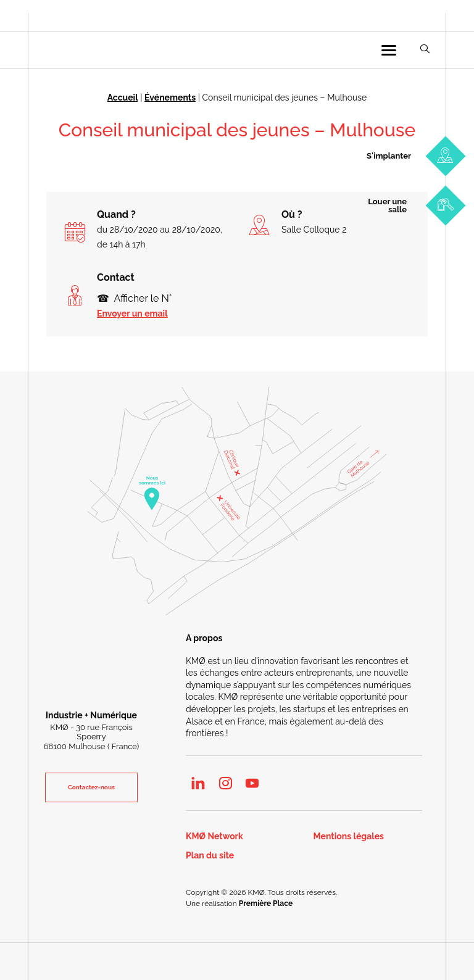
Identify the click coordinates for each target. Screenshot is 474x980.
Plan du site (210, 856)
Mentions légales (349, 837)
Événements (170, 98)
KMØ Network (214, 837)
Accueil (123, 98)
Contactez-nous (91, 787)
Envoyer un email (132, 314)
